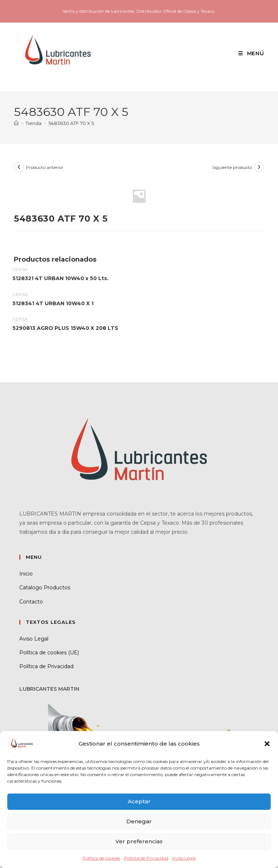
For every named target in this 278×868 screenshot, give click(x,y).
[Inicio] (16, 123)
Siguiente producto (232, 167)
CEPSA (20, 269)
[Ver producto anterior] (19, 167)
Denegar (139, 821)
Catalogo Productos (45, 588)
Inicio (26, 574)
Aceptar (139, 801)
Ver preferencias (139, 841)
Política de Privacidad (146, 858)
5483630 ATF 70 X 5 (71, 123)
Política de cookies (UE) (49, 653)
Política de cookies (101, 858)
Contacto (31, 602)
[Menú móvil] (249, 53)
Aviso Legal (184, 858)
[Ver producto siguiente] (259, 167)
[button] (267, 744)
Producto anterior (45, 167)
